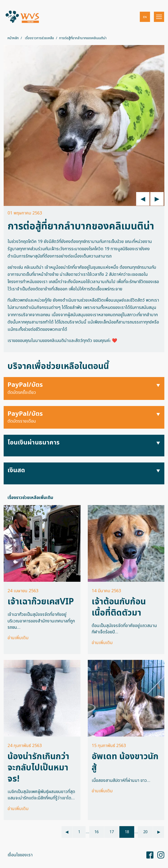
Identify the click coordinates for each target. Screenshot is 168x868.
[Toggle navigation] (159, 17)
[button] (145, 17)
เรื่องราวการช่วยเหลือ (39, 38)
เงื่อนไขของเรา (20, 855)
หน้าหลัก (13, 38)
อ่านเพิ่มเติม (18, 638)
